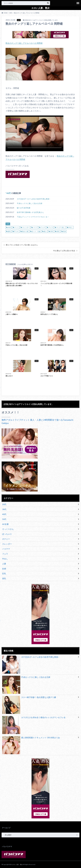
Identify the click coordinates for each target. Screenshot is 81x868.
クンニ (17, 227)
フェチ (43, 227)
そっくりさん (8, 529)
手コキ (16, 231)
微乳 (9, 231)
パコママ (6, 549)
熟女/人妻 (25, 231)
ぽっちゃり (7, 534)
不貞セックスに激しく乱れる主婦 (30, 203)
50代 (4, 519)
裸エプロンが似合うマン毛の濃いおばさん (22, 245)
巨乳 (4, 573)
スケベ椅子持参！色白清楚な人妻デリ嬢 (29, 698)
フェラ (51, 227)
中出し (71, 227)
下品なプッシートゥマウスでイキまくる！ (33, 216)
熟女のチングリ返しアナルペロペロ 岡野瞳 (24, 43)
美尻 (58, 231)
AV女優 (5, 524)
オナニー (6, 539)
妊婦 (4, 568)
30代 (4, 509)
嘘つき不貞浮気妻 (24, 207)
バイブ (35, 227)
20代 (4, 504)
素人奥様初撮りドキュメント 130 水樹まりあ (31, 738)
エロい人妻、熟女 (40, 8)
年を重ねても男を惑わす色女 (64, 250)
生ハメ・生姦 (36, 231)
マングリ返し (61, 227)
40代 (8, 193)
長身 (64, 231)
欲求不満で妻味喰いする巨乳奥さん (30, 212)
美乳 (52, 231)
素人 (45, 231)
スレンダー (26, 227)
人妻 (4, 563)
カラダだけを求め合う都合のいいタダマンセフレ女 (34, 718)
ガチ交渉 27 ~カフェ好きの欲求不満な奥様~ (34, 199)
